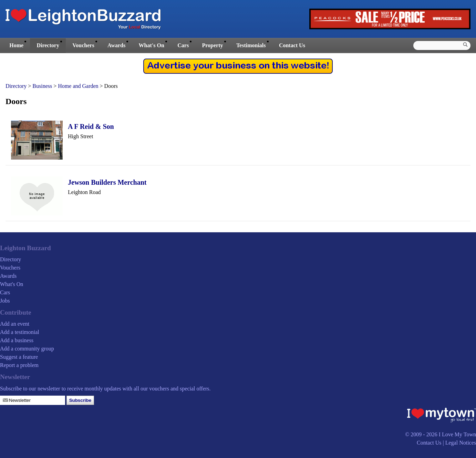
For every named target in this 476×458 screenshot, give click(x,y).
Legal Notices (461, 443)
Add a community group (27, 349)
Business (42, 86)
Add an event (15, 324)
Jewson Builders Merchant (107, 182)
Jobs (5, 301)
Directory (48, 45)
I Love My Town (457, 434)
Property (212, 45)
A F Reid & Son (91, 126)
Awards (116, 45)
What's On (152, 45)
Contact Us (292, 45)
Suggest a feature (19, 357)
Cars (183, 45)
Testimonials (251, 45)
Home (16, 45)
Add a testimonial (20, 332)
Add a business (17, 340)
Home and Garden (78, 86)
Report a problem (19, 365)
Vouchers (83, 45)
